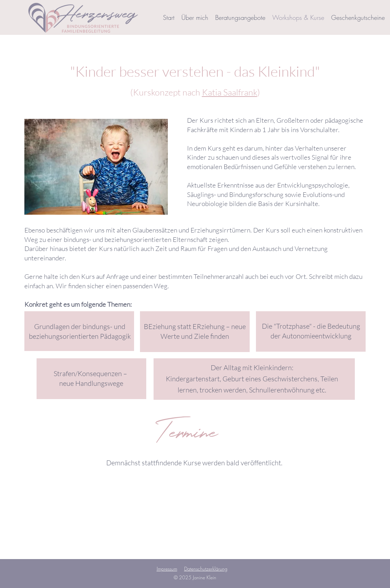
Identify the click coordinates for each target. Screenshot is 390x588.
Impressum (167, 569)
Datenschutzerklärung (206, 569)
